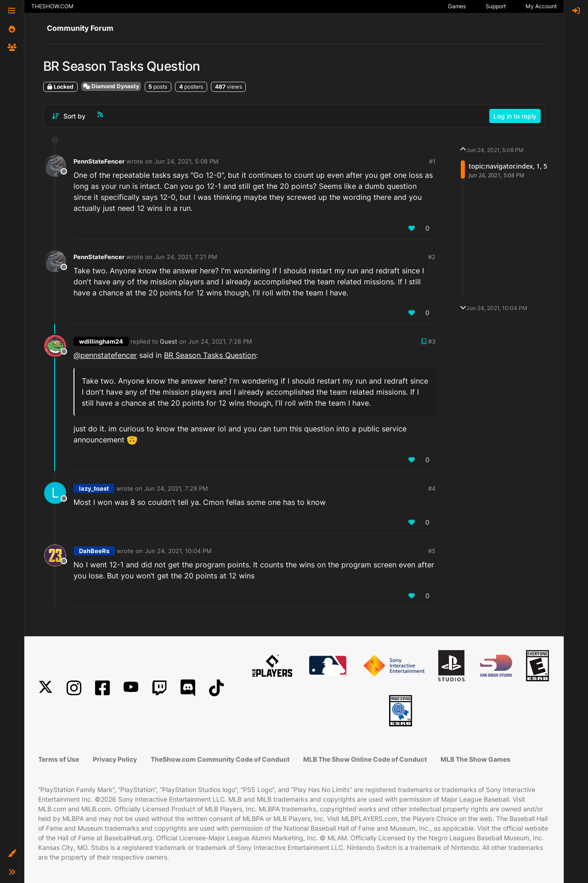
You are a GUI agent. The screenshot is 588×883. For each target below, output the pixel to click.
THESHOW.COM (52, 6)
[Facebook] (102, 688)
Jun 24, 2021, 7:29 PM (176, 488)
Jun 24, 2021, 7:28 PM (220, 341)
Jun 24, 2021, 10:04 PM (178, 551)
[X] (45, 688)
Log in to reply (515, 116)
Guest (169, 341)
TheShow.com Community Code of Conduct (220, 759)
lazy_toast (94, 488)
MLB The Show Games (475, 759)
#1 (432, 161)
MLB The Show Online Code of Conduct (365, 759)
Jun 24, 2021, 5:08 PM (187, 161)
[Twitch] (159, 688)
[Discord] (188, 688)
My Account (541, 6)
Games (457, 6)
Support (496, 6)
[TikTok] (216, 688)
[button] (12, 854)
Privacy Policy (115, 759)
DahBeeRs (94, 551)
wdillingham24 (101, 341)
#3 (432, 341)
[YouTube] (131, 688)
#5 (432, 551)
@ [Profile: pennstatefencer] (105, 355)
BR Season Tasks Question (210, 355)
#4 (432, 488)
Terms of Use (59, 759)
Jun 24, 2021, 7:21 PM (186, 257)
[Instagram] (74, 688)
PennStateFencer (99, 161)
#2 (432, 257)
